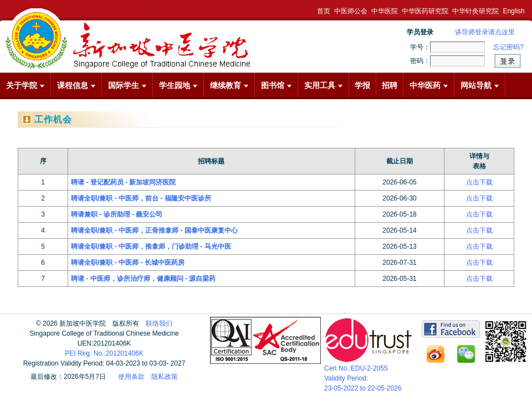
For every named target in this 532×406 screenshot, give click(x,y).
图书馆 (276, 85)
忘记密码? (508, 47)
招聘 (390, 85)
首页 (324, 11)
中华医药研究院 (425, 11)
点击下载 (479, 182)
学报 (362, 85)
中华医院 (385, 11)
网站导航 (480, 85)
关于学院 (25, 85)
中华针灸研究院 (475, 11)
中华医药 (429, 85)
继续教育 (229, 85)
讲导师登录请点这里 (485, 32)
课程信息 (76, 85)
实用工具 (323, 85)
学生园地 (178, 85)
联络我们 (159, 323)
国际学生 (127, 85)
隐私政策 (165, 377)
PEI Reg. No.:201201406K (104, 353)
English (513, 11)
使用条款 (131, 377)
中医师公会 (351, 11)
